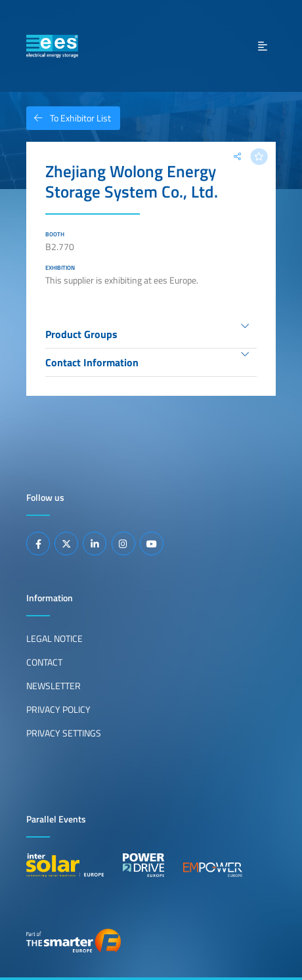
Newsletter (54, 686)
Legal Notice (54, 639)
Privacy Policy (58, 710)
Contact (44, 662)
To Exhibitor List (69, 118)
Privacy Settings (64, 733)
